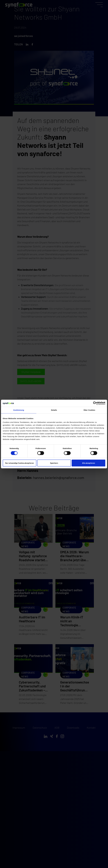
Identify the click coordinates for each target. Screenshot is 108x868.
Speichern (54, 463)
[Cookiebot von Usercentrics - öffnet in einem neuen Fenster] (95, 403)
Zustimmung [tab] (19, 410)
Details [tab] (54, 410)
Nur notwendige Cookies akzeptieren (20, 463)
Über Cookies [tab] (89, 410)
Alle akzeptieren (89, 463)
